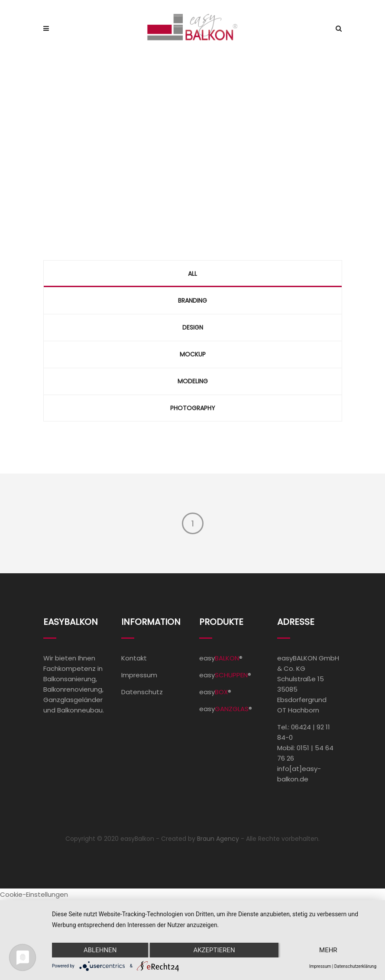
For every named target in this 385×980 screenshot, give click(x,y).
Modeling (193, 381)
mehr (328, 950)
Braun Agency (218, 839)
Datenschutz (142, 692)
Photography (193, 408)
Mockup (193, 354)
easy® (221, 658)
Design (193, 327)
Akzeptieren (214, 950)
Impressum (139, 675)
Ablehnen (100, 950)
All (192, 274)
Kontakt (134, 658)
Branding (192, 301)
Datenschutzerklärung (355, 966)
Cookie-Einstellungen (34, 894)
